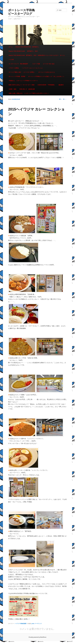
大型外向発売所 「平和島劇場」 (46, 85)
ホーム (11, 47)
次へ (65, 99)
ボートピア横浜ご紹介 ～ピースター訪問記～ (22, 72)
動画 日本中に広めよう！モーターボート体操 (22, 85)
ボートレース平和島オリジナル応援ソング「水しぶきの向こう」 (47, 76)
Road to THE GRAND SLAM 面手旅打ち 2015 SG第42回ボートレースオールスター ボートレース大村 (37, 57)
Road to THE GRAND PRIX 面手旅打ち (27, 47)
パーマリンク (38, 624)
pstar (33, 624)
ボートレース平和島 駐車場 (17, 76)
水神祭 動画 (12, 89)
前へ (60, 99)
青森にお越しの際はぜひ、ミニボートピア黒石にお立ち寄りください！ (29, 93)
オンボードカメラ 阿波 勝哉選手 (19, 64)
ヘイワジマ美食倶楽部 (21, 624)
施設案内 (61, 85)
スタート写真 (36, 64)
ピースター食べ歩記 (49, 64)
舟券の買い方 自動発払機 (27, 89)
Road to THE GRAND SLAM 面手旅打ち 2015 (23, 51)
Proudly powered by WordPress (37, 637)
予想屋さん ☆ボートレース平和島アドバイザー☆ (23, 81)
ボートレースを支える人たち (47, 72)
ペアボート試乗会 (14, 68)
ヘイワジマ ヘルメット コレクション (32, 68)
